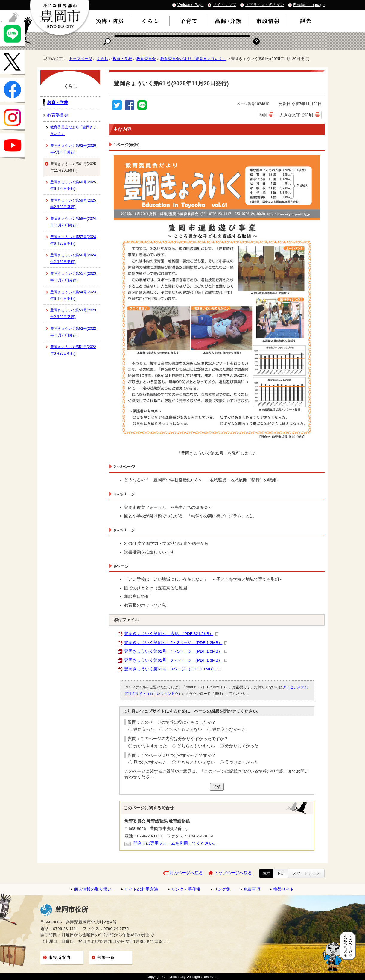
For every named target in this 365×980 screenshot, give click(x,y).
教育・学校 (123, 59)
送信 (217, 787)
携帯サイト (284, 889)
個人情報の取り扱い (93, 889)
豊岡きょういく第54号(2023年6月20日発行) (73, 295)
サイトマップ (224, 5)
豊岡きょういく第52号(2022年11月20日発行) (73, 332)
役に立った (144, 729)
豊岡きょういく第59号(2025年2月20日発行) (73, 204)
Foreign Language (309, 5)
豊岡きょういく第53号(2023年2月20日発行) (73, 314)
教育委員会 (146, 59)
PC (281, 873)
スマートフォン (306, 873)
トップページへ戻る (233, 873)
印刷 (263, 115)
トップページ (80, 59)
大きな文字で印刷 (296, 115)
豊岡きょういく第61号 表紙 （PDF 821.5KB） (171, 634)
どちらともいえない (183, 729)
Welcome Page (190, 5)
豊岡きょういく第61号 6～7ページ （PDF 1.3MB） (176, 660)
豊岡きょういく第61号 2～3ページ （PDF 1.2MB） (176, 643)
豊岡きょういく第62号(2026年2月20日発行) (73, 149)
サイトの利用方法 (141, 889)
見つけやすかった (150, 762)
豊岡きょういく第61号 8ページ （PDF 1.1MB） (173, 669)
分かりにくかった (242, 746)
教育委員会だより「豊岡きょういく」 (193, 59)
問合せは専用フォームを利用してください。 (175, 843)
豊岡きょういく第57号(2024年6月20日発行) (73, 240)
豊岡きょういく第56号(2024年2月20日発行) (73, 258)
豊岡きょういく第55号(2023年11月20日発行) (73, 277)
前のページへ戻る (186, 873)
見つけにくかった (242, 762)
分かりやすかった (150, 746)
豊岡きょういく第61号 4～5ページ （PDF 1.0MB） (176, 651)
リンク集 (222, 889)
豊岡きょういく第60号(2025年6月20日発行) (73, 185)
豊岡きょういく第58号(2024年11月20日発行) (73, 222)
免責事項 (252, 889)
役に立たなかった (229, 729)
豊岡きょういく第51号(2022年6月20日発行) (73, 350)
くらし (102, 59)
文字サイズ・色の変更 (265, 5)
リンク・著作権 (186, 889)
